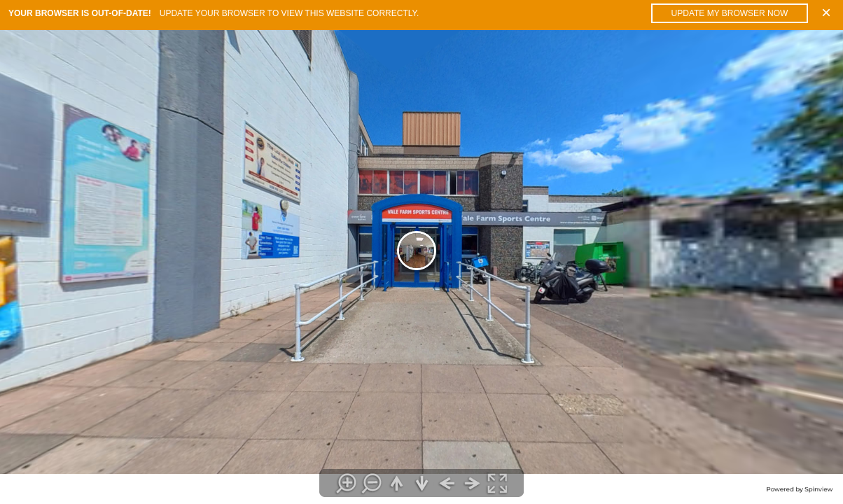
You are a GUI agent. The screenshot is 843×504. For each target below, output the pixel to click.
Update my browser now (730, 13)
